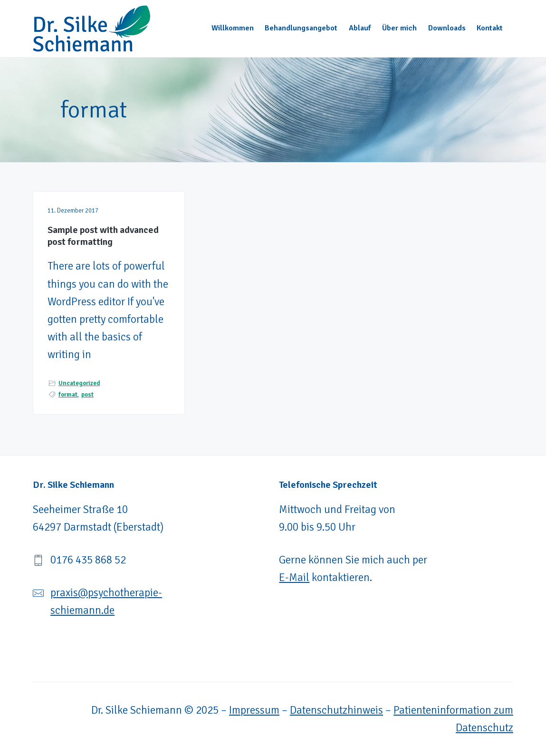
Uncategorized (79, 383)
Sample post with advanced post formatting (103, 236)
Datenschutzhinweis (336, 710)
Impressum (254, 710)
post (87, 395)
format (68, 395)
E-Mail (294, 577)
